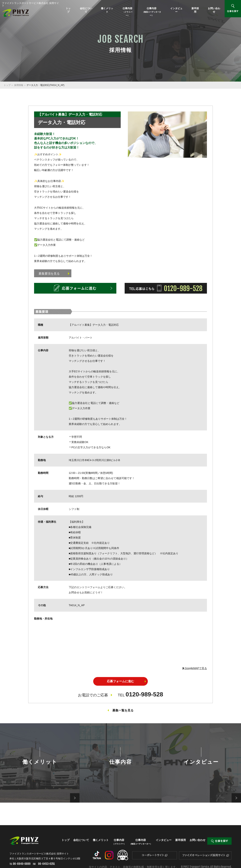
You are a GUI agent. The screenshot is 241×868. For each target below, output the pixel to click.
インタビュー (176, 10)
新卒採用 (195, 10)
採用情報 (19, 85)
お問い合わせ (214, 10)
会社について (86, 10)
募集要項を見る (54, 273)
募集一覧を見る (123, 710)
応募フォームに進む (120, 681)
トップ (68, 10)
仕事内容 (127, 12)
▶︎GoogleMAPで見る (195, 668)
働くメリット (107, 10)
